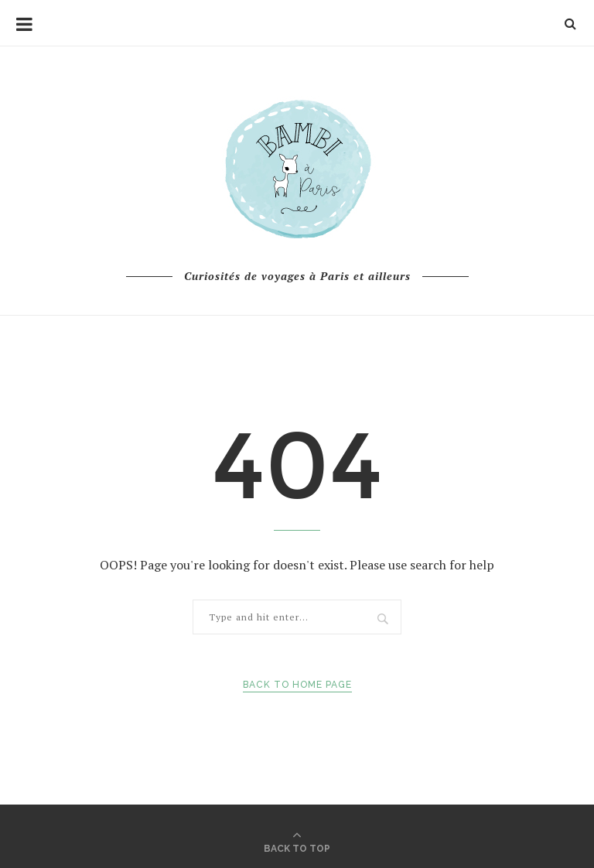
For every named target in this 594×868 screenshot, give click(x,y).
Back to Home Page (297, 685)
